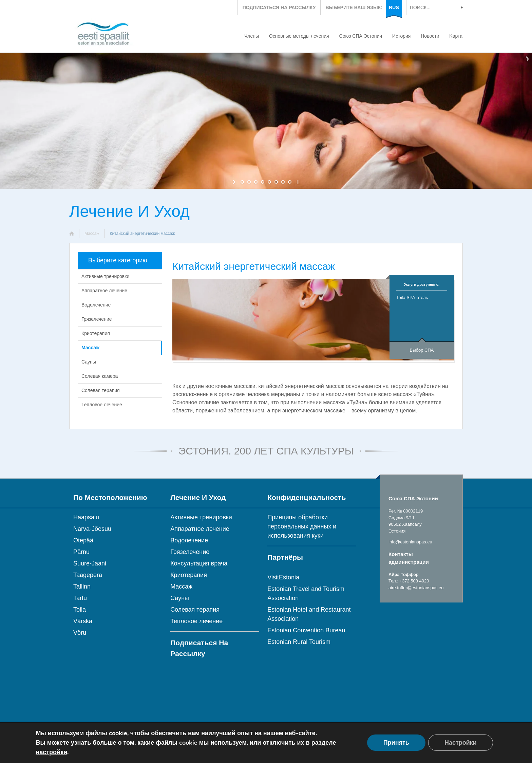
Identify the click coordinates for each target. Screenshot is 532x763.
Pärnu (81, 552)
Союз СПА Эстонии (361, 36)
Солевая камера (100, 376)
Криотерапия (96, 333)
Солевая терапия (101, 390)
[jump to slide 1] (242, 182)
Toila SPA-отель (412, 297)
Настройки (461, 743)
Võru (80, 633)
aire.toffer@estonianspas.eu (416, 588)
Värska (83, 621)
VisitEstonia (283, 577)
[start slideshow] (235, 182)
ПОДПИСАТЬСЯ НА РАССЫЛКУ (279, 7)
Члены (252, 36)
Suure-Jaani (90, 563)
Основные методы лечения (299, 36)
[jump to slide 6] (276, 182)
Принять (396, 743)
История (401, 36)
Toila (80, 610)
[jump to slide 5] (269, 182)
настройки (51, 752)
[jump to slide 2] (249, 182)
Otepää (83, 540)
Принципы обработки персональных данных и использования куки (302, 526)
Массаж (92, 234)
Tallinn (82, 587)
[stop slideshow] (297, 182)
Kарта (456, 36)
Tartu (80, 598)
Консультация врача (199, 563)
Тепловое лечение (102, 405)
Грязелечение (97, 319)
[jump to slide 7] (283, 182)
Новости (430, 36)
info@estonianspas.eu (410, 542)
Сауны (89, 362)
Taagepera (88, 575)
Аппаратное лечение (104, 291)
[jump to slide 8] (290, 182)
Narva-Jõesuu (92, 529)
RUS (394, 7)
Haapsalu (86, 517)
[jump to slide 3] (256, 182)
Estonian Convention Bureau (306, 630)
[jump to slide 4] (263, 182)
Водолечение (96, 305)
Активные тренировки (105, 276)
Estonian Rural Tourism (299, 642)
